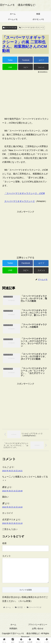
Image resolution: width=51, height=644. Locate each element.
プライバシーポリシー (38, 629)
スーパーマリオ (10, 28)
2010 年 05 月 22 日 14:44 (12, 507)
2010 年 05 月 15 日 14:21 (12, 471)
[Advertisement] (26, 94)
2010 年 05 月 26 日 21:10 (12, 523)
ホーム (13, 629)
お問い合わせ (38, 633)
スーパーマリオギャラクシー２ (32, 28)
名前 (4, 543)
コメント (7, 556)
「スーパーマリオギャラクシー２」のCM (25, 193)
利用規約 (13, 633)
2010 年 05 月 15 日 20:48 (12, 491)
